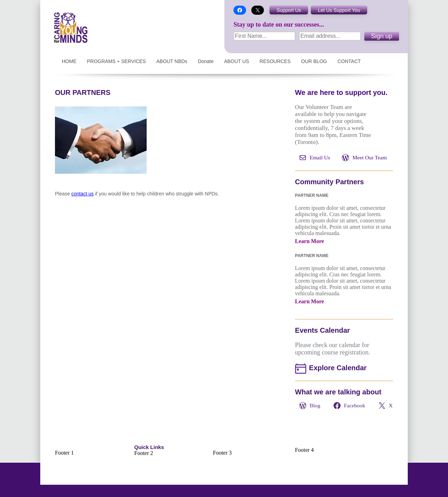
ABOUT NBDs (172, 61)
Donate (206, 61)
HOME (69, 61)
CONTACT (349, 61)
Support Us (289, 10)
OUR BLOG (314, 61)
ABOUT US (236, 61)
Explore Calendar (338, 368)
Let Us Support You (339, 10)
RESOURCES (275, 61)
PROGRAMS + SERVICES (117, 61)
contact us (83, 194)
